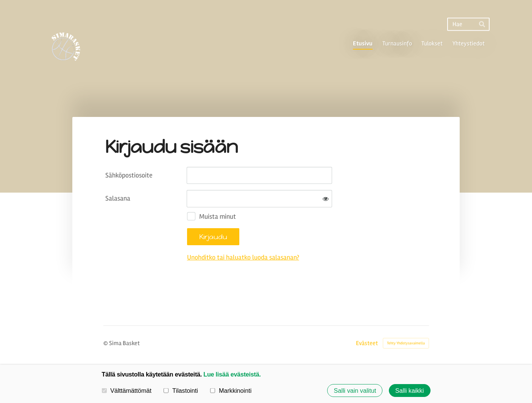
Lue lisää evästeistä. (232, 374)
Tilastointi (181, 390)
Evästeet (367, 343)
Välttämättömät (127, 390)
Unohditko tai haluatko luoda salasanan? (243, 257)
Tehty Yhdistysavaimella (406, 343)
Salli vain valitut (355, 391)
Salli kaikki (410, 391)
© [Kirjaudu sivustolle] (106, 343)
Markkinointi (231, 390)
